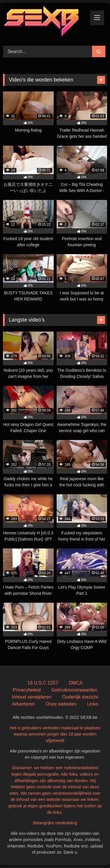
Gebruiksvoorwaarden (74, 690)
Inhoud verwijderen (32, 697)
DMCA (76, 683)
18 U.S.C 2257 (43, 683)
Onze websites (61, 704)
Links (93, 704)
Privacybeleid (27, 690)
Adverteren (23, 704)
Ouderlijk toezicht (80, 697)
